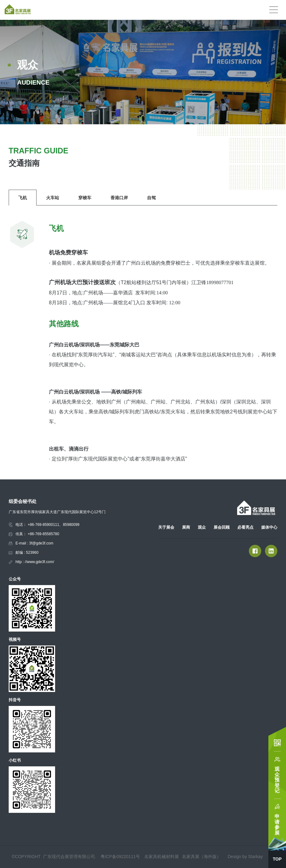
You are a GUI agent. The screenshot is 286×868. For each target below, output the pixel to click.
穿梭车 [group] (85, 198)
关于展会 (166, 527)
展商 (186, 527)
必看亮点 (245, 527)
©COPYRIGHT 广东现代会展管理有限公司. (55, 857)
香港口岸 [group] (119, 198)
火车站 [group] (53, 198)
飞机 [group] (23, 198)
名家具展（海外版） (201, 857)
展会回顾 (222, 527)
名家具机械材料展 (162, 857)
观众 (202, 527)
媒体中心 (269, 527)
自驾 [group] (151, 198)
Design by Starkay (245, 857)
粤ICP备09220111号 (120, 857)
